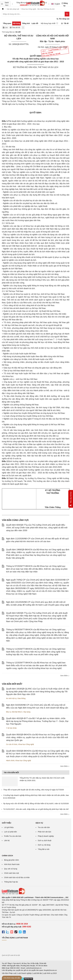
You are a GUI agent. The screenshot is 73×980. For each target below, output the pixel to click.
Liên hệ (7, 840)
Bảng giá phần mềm (12, 860)
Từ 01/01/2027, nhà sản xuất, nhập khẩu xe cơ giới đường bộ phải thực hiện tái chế (36, 809)
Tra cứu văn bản (44, 827)
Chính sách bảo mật (12, 873)
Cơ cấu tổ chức (12, 744)
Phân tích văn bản (45, 832)
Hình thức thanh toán (12, 864)
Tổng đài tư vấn (44, 849)
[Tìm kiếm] (67, 14)
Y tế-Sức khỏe (11, 728)
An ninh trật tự (11, 698)
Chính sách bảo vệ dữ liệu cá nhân (17, 877)
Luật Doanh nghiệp (24, 973)
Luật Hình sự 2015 (50, 973)
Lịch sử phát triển (11, 832)
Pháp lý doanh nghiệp (46, 836)
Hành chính (10, 761)
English (55, 4)
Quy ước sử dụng (11, 869)
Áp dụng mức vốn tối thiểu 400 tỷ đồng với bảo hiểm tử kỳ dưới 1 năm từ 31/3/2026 (36, 803)
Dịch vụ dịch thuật (45, 840)
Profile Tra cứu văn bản (13, 836)
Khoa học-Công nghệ (26, 744)
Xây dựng (27, 712)
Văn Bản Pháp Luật (9, 973)
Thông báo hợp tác (11, 882)
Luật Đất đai (37, 973)
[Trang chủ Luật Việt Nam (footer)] (36, 891)
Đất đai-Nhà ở (17, 712)
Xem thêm (65, 676)
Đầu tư (9, 712)
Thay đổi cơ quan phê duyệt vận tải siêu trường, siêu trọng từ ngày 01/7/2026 (34, 790)
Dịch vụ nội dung (44, 845)
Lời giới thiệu (9, 827)
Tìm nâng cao (63, 19)
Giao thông (21, 698)
